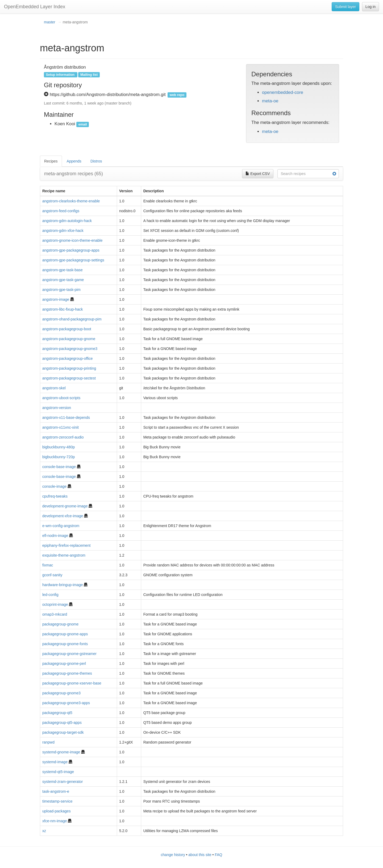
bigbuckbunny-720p (59, 457)
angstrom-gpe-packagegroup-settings (73, 260)
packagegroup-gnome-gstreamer (69, 654)
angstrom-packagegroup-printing (69, 368)
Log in (370, 7)
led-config (50, 595)
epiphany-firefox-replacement (66, 545)
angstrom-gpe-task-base (63, 270)
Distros (96, 161)
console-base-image (59, 467)
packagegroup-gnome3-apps (66, 703)
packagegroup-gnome (60, 624)
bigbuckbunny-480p (59, 447)
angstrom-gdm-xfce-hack (63, 231)
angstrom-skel (54, 388)
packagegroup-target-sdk (63, 732)
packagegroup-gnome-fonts (65, 644)
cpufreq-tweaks (55, 496)
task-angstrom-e (56, 791)
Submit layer (345, 7)
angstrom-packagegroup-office (68, 358)
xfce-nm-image (55, 821)
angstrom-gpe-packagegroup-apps (71, 250)
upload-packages (57, 811)
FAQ (218, 855)
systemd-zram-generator (63, 782)
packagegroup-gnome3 (61, 693)
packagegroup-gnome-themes (67, 673)
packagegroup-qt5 (57, 713)
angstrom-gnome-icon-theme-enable (72, 240)
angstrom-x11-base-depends (66, 418)
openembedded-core (283, 92)
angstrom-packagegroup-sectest (69, 378)
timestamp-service (57, 801)
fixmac (48, 565)
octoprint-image (55, 604)
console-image (54, 486)
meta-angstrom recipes (74, 174)
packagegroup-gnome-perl (64, 663)
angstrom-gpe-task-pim (61, 290)
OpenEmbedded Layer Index (35, 7)
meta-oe (270, 101)
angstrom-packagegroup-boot (67, 329)
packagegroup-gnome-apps (65, 634)
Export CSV (258, 174)
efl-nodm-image (55, 536)
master (50, 22)
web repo (177, 95)
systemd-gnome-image (61, 752)
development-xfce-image (63, 516)
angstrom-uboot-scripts (61, 398)
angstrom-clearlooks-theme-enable (71, 201)
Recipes (51, 161)
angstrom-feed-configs (61, 211)
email (83, 124)
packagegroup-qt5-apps (62, 723)
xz (44, 831)
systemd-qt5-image (58, 772)
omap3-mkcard (55, 614)
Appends (74, 161)
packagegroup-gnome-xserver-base (72, 683)
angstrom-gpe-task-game (63, 280)
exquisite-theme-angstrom (64, 555)
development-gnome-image (65, 506)
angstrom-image (56, 299)
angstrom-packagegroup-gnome (69, 339)
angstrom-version (57, 408)
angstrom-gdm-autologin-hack (67, 221)
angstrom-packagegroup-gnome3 (70, 349)
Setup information (60, 75)
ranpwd (48, 742)
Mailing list (89, 75)
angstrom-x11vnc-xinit (61, 427)
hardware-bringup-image (63, 585)
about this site (200, 855)
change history (173, 855)
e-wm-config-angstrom (61, 526)
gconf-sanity (52, 575)
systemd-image (55, 762)
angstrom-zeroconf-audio (63, 437)
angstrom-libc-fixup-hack (63, 309)
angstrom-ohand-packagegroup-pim (72, 319)
